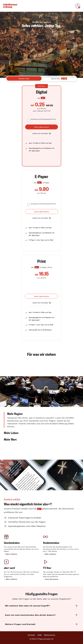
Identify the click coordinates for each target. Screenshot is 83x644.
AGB (39, 635)
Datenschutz (50, 635)
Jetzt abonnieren (52, 579)
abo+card (36, 151)
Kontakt (31, 635)
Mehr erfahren (11, 554)
